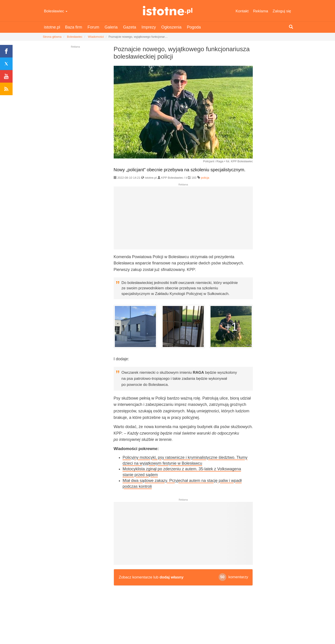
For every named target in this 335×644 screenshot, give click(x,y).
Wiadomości (96, 37)
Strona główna (52, 37)
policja (205, 178)
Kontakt (242, 11)
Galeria (111, 27)
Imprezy (149, 27)
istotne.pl (167, 11)
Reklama (261, 11)
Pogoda (194, 27)
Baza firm (74, 27)
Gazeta (130, 27)
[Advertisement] (183, 220)
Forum (93, 27)
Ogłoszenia (171, 27)
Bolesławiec (56, 11)
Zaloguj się (282, 11)
